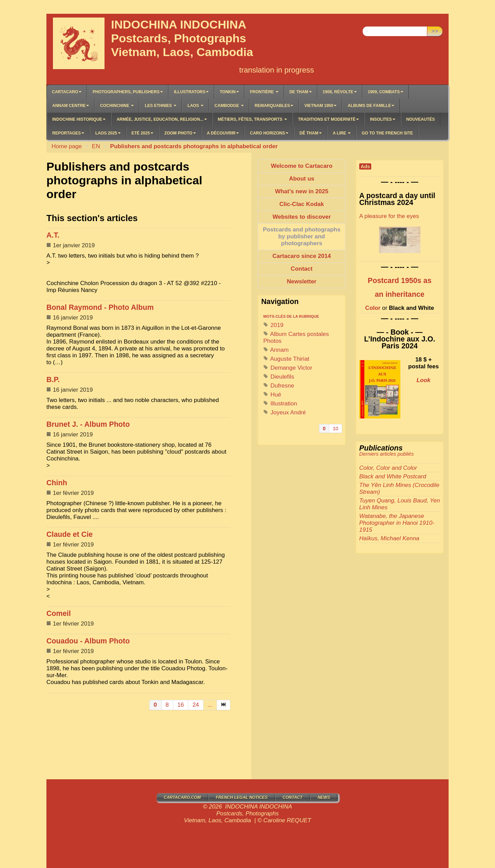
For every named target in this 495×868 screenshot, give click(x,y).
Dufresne (279, 386)
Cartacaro (67, 92)
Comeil (59, 614)
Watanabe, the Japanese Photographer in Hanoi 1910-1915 (397, 523)
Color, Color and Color (388, 468)
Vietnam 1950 (320, 106)
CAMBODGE (229, 106)
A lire (342, 133)
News (324, 798)
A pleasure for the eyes (389, 216)
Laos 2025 (108, 133)
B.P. (53, 380)
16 (181, 705)
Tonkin (229, 92)
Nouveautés (421, 119)
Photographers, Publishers (128, 92)
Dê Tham (311, 133)
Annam (276, 350)
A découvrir (223, 133)
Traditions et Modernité (328, 119)
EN (96, 146)
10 (335, 428)
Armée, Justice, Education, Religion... (162, 119)
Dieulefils (279, 377)
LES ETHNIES (161, 106)
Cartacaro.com (182, 798)
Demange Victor (288, 368)
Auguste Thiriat (286, 359)
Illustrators (191, 92)
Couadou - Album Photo (88, 641)
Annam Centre (71, 106)
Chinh (57, 483)
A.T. (53, 235)
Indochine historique (79, 119)
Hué (272, 395)
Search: (372, 21)
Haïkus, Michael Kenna (389, 538)
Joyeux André (285, 413)
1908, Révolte (340, 92)
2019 (273, 325)
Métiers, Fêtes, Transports (252, 119)
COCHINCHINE (117, 106)
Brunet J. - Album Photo (88, 424)
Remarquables (274, 106)
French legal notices (242, 798)
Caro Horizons (269, 133)
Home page (67, 146)
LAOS (195, 106)
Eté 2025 (142, 133)
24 (196, 705)
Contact (293, 798)
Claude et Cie (70, 534)
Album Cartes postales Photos (296, 338)
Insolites (382, 119)
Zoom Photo (180, 133)
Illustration (280, 404)
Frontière (264, 92)
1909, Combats (386, 92)
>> (435, 31)
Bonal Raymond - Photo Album (100, 307)
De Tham (301, 92)
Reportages (68, 133)
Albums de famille (371, 106)
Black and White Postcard (393, 476)
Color (373, 308)
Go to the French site (387, 133)
